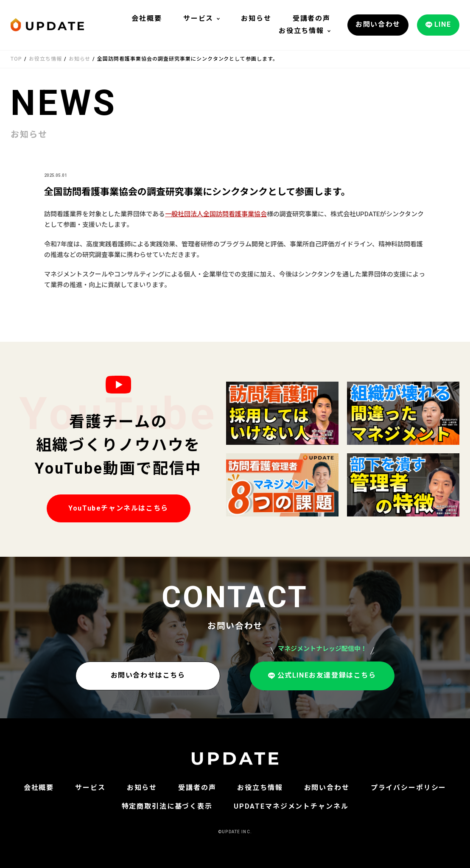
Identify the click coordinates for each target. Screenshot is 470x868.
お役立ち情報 (301, 31)
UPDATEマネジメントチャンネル (291, 806)
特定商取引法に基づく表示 (167, 806)
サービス (198, 18)
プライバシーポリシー (409, 788)
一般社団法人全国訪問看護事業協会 (216, 214)
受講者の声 (312, 18)
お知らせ (256, 18)
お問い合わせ (327, 788)
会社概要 (147, 18)
